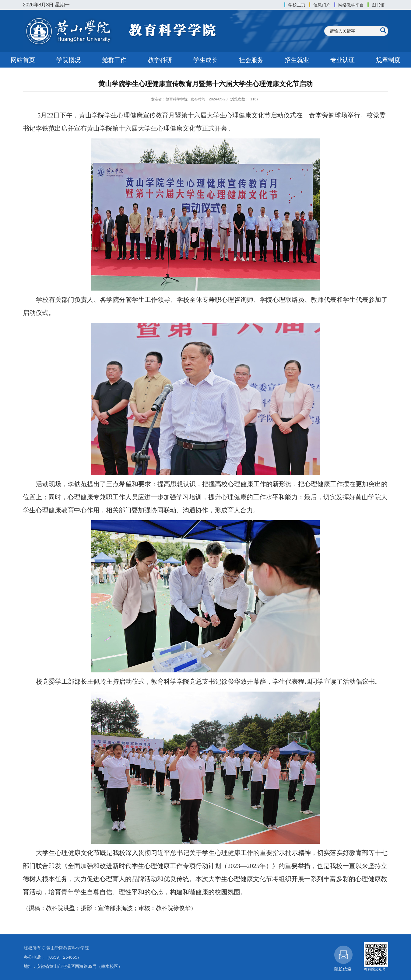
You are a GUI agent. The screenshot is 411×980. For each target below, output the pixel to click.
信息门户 (322, 5)
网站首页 (23, 60)
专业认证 (342, 60)
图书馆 (378, 5)
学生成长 (205, 60)
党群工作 (114, 60)
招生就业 (297, 60)
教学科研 (160, 60)
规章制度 (388, 60)
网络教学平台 (351, 5)
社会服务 (251, 60)
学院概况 (68, 60)
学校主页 (297, 5)
